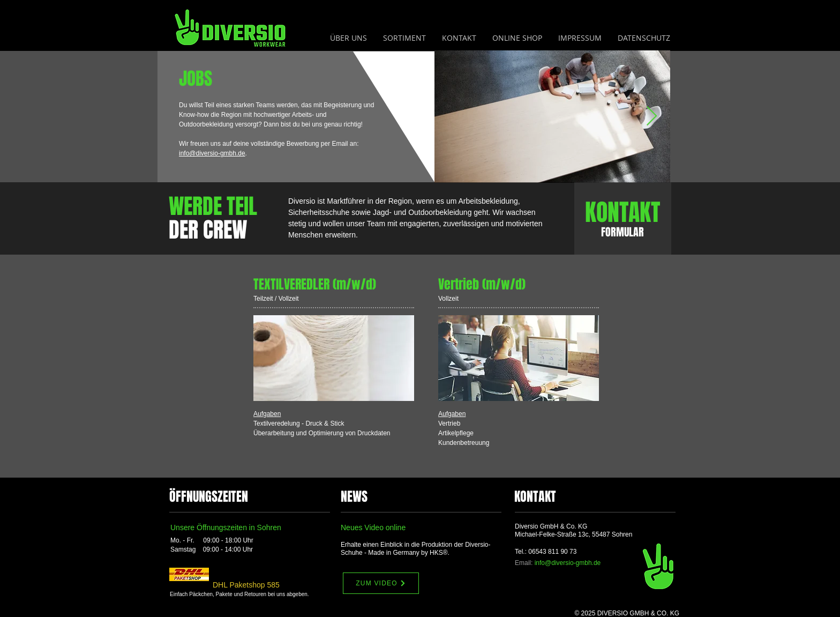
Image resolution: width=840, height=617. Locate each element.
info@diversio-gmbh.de (212, 153)
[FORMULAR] (622, 232)
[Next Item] (652, 117)
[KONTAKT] (622, 213)
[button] (404, 38)
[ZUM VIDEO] (381, 583)
